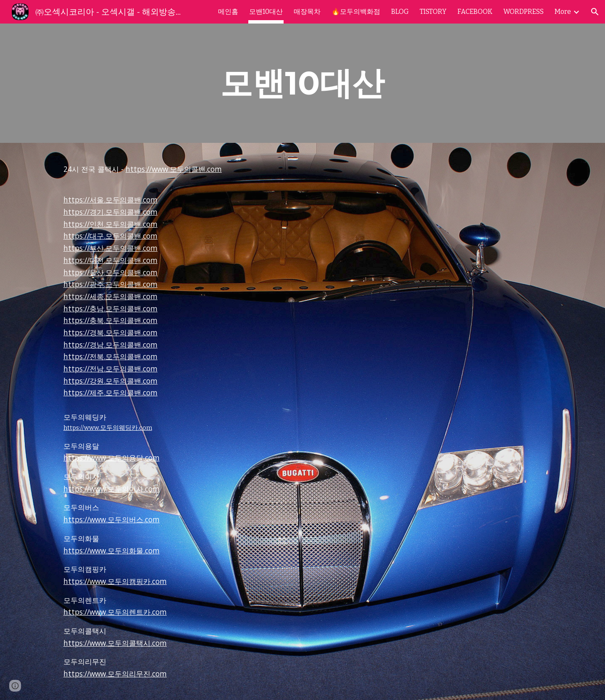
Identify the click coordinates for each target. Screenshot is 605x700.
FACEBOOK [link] (475, 12)
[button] (595, 12)
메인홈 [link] (228, 12)
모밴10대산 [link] (266, 12)
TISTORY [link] (433, 12)
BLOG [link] (400, 12)
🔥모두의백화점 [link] (356, 12)
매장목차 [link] (307, 12)
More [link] (563, 12)
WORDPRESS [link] (523, 12)
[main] (302, 83)
